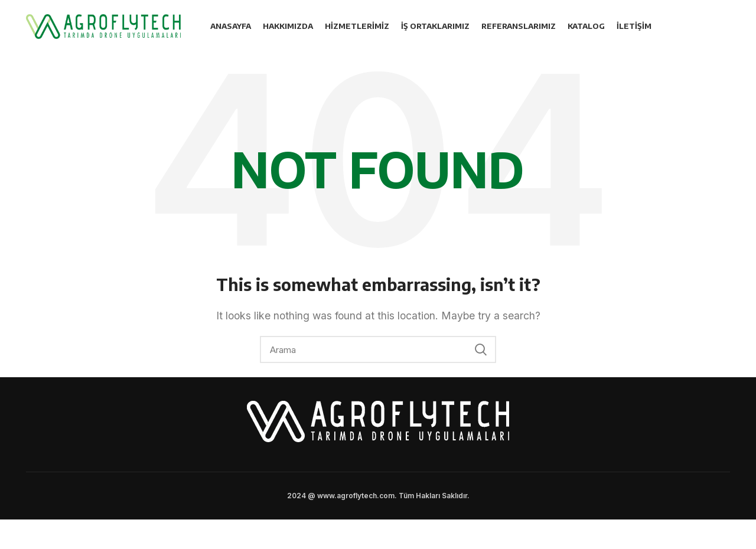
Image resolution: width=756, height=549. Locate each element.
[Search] (378, 349)
